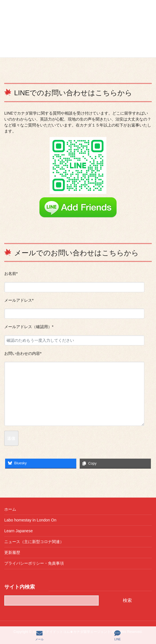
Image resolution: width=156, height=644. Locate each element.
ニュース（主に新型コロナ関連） (34, 542)
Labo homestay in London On (30, 520)
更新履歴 (12, 552)
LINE (117, 635)
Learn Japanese (18, 531)
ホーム (10, 509)
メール (39, 635)
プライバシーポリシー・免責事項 (34, 563)
